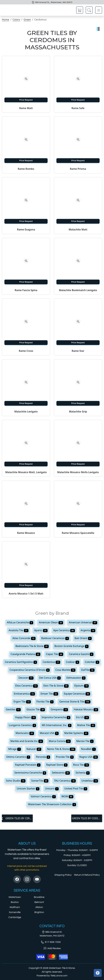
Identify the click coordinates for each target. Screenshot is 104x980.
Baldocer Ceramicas (55, 638)
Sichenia (83, 773)
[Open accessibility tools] (98, 973)
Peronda (43, 757)
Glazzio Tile (36, 709)
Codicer (73, 662)
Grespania (59, 709)
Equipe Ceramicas (77, 694)
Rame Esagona (26, 229)
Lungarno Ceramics (23, 725)
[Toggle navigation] (99, 10)
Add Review (52, 948)
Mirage (14, 749)
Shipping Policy (63, 875)
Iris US (83, 717)
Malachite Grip (78, 412)
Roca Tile (81, 765)
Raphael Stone (57, 765)
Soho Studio (16, 781)
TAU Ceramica (65, 781)
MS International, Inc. (57, 725)
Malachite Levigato (26, 412)
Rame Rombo (26, 169)
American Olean (51, 622)
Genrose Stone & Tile (75, 702)
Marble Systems (76, 733)
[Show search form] (89, 10)
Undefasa (90, 781)
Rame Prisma (78, 169)
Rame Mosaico (26, 533)
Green (27, 20)
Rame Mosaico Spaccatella (78, 533)
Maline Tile (86, 725)
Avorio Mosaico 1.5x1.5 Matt (26, 594)
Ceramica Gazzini (81, 654)
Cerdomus (51, 662)
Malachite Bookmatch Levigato (78, 290)
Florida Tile (45, 702)
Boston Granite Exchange (71, 646)
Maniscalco (25, 733)
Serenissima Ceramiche (30, 773)
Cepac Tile (55, 654)
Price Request (26, 100)
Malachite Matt (78, 229)
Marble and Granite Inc (27, 741)
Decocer (26, 678)
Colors (16, 20)
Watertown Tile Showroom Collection (52, 804)
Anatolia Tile (19, 630)
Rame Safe (78, 108)
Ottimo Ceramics (18, 757)
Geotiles (13, 709)
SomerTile (40, 781)
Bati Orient (83, 638)
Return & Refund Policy (87, 875)
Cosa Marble (65, 670)
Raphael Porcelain (28, 765)
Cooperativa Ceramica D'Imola (30, 670)
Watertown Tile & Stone (62, 968)
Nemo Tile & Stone (61, 749)
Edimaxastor (76, 678)
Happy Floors (25, 717)
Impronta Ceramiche (56, 717)
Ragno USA (89, 757)
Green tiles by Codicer (87, 818)
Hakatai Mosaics (86, 709)
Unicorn (52, 789)
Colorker (92, 662)
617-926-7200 (51, 942)
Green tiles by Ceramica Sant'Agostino (19, 818)
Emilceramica (24, 694)
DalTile (88, 670)
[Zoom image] (26, 79)
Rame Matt (26, 108)
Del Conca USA (50, 678)
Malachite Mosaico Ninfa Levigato (78, 472)
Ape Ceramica (64, 630)
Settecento (61, 773)
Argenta (88, 630)
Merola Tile (85, 741)
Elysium (81, 686)
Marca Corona (60, 741)
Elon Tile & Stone (56, 686)
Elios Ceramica (27, 686)
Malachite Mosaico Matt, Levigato (26, 472)
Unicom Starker (28, 789)
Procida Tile (65, 757)
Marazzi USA (49, 733)
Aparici (41, 630)
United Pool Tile (76, 789)
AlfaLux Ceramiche (20, 622)
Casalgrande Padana (25, 654)
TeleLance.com (59, 976)
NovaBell (88, 749)
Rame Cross (26, 351)
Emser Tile (49, 694)
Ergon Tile (22, 702)
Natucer (34, 749)
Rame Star (78, 351)
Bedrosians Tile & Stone (32, 646)
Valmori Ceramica (43, 796)
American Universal (83, 622)
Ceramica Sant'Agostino (21, 662)
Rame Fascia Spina (26, 290)
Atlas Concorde (24, 638)
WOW (67, 796)
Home (6, 20)
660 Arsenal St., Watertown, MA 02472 (54, 2)
